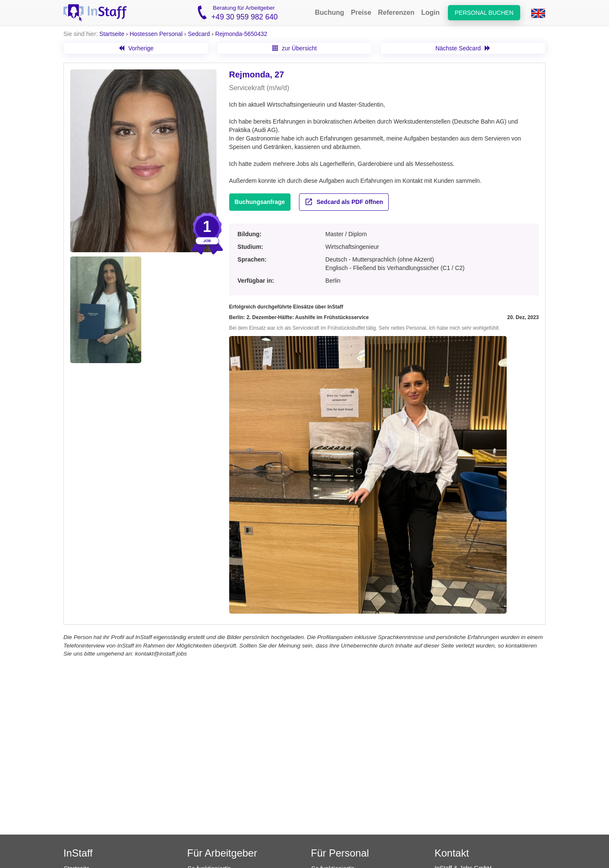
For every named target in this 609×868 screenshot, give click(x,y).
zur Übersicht (295, 48)
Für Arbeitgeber (222, 853)
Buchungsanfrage (260, 202)
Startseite (112, 34)
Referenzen (396, 12)
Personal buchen (484, 13)
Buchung (329, 12)
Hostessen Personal (156, 34)
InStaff (78, 853)
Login (431, 12)
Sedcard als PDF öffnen (344, 202)
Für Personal (340, 853)
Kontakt (452, 853)
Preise (361, 12)
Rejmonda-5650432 (241, 34)
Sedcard (199, 34)
